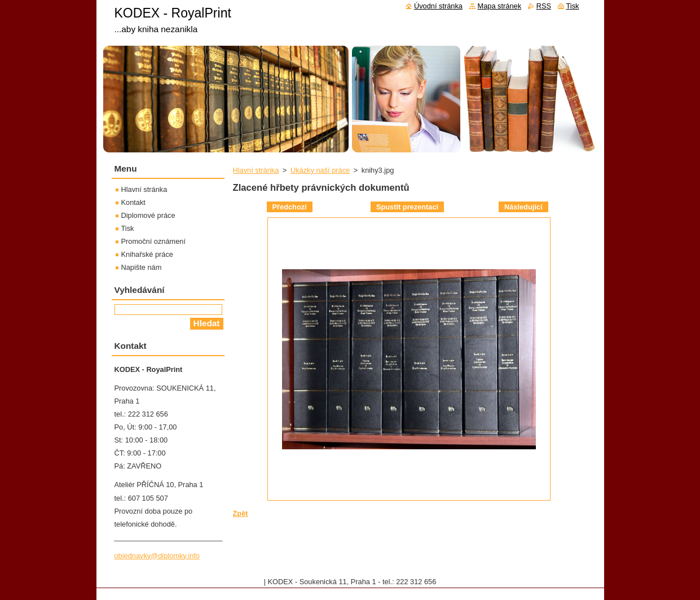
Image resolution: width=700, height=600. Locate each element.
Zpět (241, 513)
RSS (544, 6)
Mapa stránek (500, 6)
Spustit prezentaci (407, 207)
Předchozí (290, 207)
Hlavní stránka (256, 170)
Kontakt (133, 202)
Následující (523, 207)
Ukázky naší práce (320, 170)
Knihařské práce (147, 254)
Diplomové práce (148, 215)
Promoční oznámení (154, 241)
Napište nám (142, 267)
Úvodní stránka (438, 6)
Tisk (128, 228)
